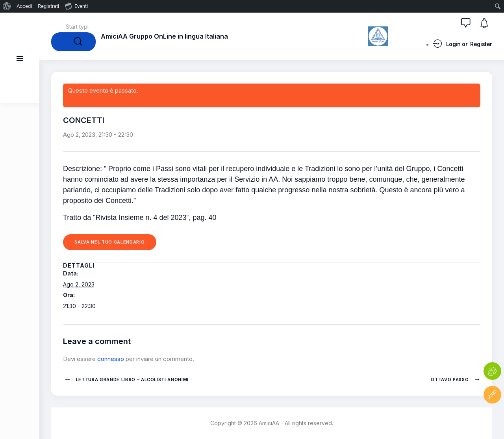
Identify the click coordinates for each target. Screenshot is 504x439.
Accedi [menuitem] (24, 6)
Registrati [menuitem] (48, 6)
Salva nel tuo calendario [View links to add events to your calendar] (110, 242)
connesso (111, 359)
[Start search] (73, 42)
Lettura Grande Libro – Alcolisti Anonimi (132, 379)
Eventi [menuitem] (76, 6)
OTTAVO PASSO (450, 379)
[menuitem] (7, 6)
